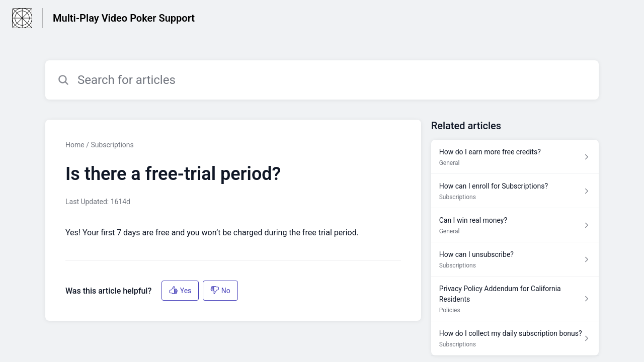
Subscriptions (112, 145)
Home (75, 145)
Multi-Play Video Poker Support (124, 18)
